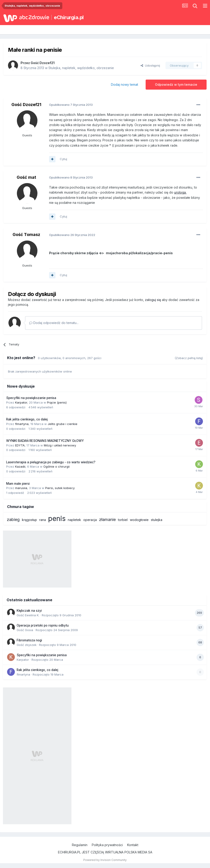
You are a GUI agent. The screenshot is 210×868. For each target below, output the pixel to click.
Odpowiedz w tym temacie (176, 84)
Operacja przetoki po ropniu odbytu (43, 625)
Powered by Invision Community (105, 860)
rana (43, 520)
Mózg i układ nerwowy (60, 445)
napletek (74, 520)
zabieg (13, 520)
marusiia (21, 488)
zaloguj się (153, 300)
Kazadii (20, 466)
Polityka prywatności (107, 845)
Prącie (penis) (57, 402)
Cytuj (63, 159)
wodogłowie (139, 520)
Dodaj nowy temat (125, 84)
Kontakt (133, 845)
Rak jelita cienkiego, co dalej (27, 419)
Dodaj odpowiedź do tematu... (54, 323)
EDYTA (20, 445)
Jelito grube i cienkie (63, 424)
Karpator (21, 402)
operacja (90, 520)
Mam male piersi (18, 484)
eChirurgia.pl (69, 17)
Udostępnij (150, 65)
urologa (180, 192)
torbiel (123, 520)
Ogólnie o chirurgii (56, 466)
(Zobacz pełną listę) (189, 358)
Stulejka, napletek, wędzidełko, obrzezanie (81, 68)
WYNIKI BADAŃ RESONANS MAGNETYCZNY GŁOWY (45, 441)
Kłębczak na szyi (29, 611)
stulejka (157, 520)
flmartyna (22, 424)
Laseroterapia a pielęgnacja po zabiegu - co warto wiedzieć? (51, 462)
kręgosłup (29, 520)
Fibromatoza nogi (29, 640)
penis (57, 518)
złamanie (107, 520)
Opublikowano (71, 105)
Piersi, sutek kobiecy (60, 488)
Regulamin (80, 845)
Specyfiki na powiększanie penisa (31, 398)
